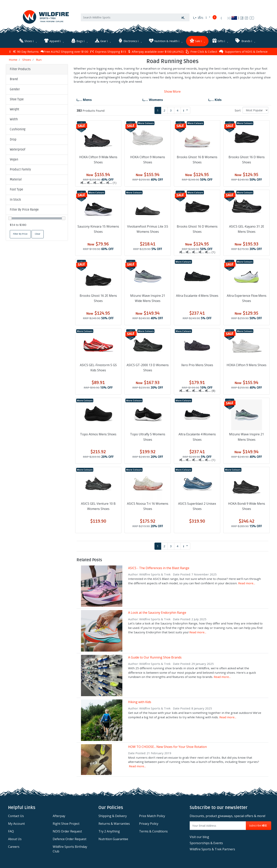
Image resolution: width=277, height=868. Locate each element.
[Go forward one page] (185, 110)
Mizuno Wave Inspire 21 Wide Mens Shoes (148, 298)
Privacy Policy (149, 824)
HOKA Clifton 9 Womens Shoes (148, 160)
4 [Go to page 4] (177, 110)
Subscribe (259, 826)
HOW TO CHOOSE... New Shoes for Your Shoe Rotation (167, 747)
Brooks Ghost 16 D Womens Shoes (197, 229)
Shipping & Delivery (113, 816)
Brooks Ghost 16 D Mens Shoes (247, 160)
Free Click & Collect (201, 52)
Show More (172, 91)
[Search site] (183, 17)
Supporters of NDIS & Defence (243, 52)
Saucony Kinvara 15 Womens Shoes (98, 229)
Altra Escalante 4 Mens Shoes (197, 296)
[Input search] (129, 17)
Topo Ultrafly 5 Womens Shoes (148, 437)
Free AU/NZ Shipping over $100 (64, 52)
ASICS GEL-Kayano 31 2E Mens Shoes (247, 229)
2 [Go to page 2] (164, 110)
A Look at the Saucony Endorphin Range (157, 613)
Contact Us (16, 816)
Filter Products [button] (20, 69)
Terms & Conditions (153, 831)
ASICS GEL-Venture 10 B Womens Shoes (98, 506)
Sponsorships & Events (206, 843)
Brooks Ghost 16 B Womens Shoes (197, 160)
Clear (38, 234)
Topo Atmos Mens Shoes (98, 434)
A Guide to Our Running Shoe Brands (155, 657)
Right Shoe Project (66, 824)
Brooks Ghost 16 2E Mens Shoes (98, 298)
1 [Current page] (158, 110)
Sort (238, 110)
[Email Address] (218, 826)
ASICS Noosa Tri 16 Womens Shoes (148, 506)
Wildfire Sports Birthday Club (70, 849)
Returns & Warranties (114, 824)
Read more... (247, 583)
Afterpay (59, 816)
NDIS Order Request (67, 831)
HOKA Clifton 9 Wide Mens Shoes (98, 160)
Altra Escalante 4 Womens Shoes (197, 437)
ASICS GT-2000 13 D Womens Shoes (148, 368)
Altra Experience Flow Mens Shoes (247, 298)
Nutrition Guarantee (113, 839)
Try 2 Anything (109, 831)
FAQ (11, 831)
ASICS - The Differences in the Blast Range (159, 568)
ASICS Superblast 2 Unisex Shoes (197, 506)
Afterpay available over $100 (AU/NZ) (156, 52)
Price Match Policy (152, 816)
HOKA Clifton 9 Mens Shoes (247, 365)
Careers (14, 847)
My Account (16, 824)
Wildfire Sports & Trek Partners (212, 849)
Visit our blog (199, 837)
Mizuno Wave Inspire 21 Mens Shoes (247, 437)
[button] (37, 79)
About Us (15, 839)
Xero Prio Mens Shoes (197, 365)
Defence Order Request (70, 839)
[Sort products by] (255, 110)
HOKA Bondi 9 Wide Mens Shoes (247, 506)
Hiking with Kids (140, 702)
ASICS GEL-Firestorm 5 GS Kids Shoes (98, 368)
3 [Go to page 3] (171, 110)
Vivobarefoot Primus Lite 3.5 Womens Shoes (148, 229)
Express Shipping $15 (108, 52)
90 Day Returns (24, 52)
